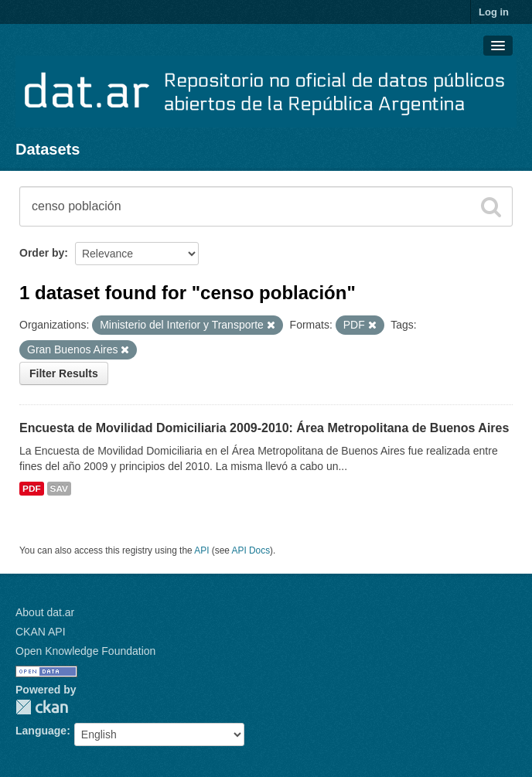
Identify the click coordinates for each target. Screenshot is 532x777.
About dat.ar (45, 612)
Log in (494, 12)
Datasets (48, 149)
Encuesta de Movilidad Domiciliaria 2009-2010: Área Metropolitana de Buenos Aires (264, 428)
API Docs (251, 550)
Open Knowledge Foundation (85, 651)
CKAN (42, 707)
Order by (42, 253)
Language (41, 731)
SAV (59, 489)
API (201, 550)
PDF (32, 489)
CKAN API (41, 632)
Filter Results (64, 373)
